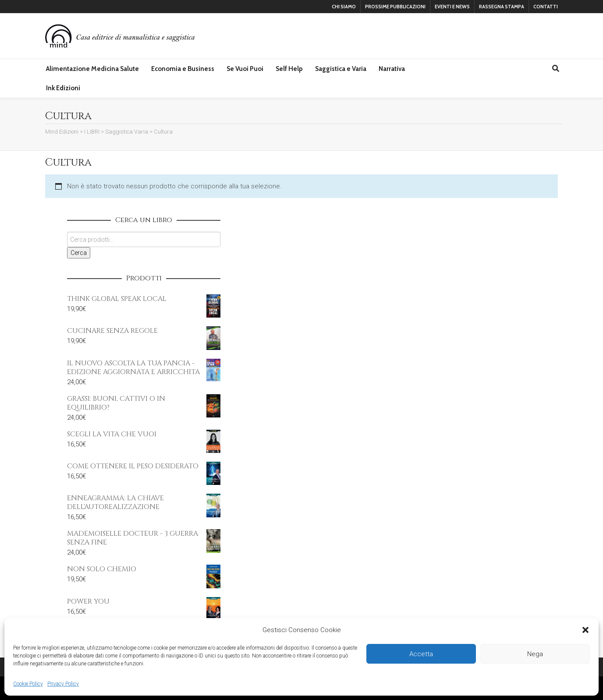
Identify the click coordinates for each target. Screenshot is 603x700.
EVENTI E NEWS (452, 7)
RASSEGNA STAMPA (502, 7)
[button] (585, 630)
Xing (61, 7)
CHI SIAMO (344, 7)
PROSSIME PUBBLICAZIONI (395, 7)
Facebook (74, 7)
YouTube (112, 7)
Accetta (421, 654)
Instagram (99, 7)
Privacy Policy (63, 684)
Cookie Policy (28, 684)
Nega (535, 654)
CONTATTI (546, 7)
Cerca (79, 253)
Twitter (87, 7)
